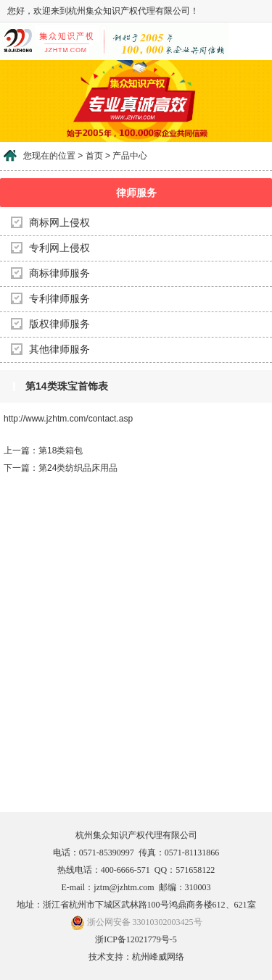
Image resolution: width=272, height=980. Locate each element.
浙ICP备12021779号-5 (136, 939)
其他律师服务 (59, 349)
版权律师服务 (59, 324)
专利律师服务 (59, 299)
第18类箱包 (61, 451)
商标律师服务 (59, 273)
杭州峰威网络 (158, 957)
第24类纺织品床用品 (78, 468)
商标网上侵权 (59, 223)
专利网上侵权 (59, 248)
